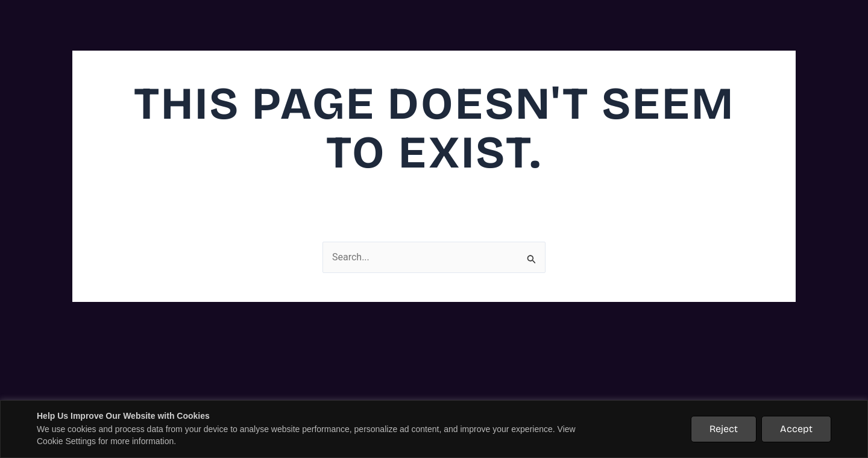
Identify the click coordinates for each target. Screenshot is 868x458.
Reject (724, 429)
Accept (796, 429)
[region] (434, 429)
